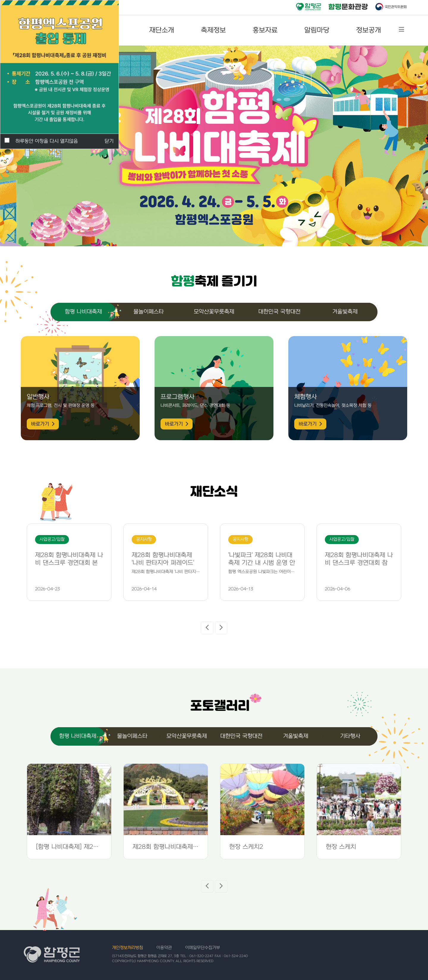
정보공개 (369, 30)
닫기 (109, 141)
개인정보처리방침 (128, 948)
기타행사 (350, 736)
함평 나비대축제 (83, 312)
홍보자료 (265, 30)
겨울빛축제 (345, 312)
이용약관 (164, 948)
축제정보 (213, 30)
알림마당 (317, 30)
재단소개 (162, 30)
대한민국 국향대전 (279, 312)
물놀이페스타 (149, 312)
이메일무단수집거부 (203, 948)
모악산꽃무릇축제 (214, 312)
